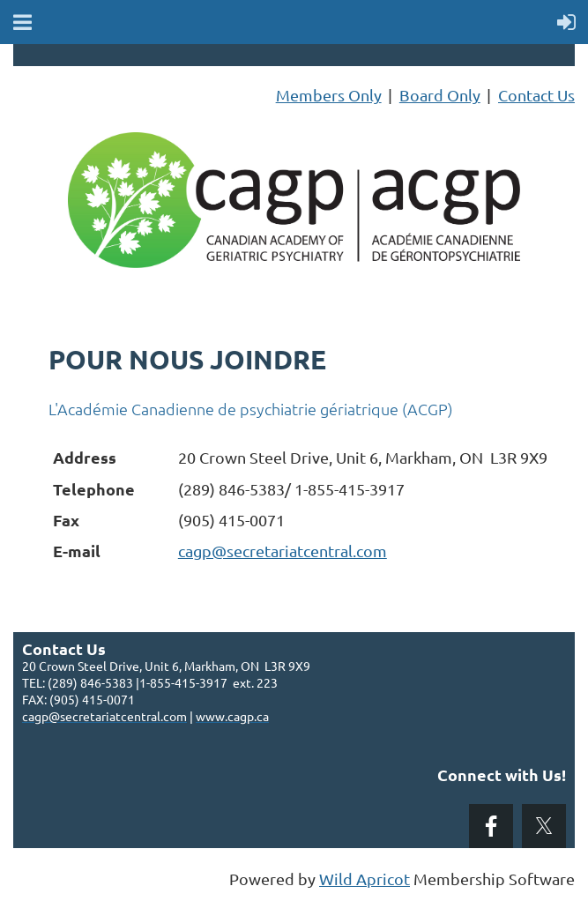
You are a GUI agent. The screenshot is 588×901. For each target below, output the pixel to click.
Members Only (329, 95)
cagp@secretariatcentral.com (283, 551)
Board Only (440, 95)
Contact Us (536, 95)
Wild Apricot (365, 879)
